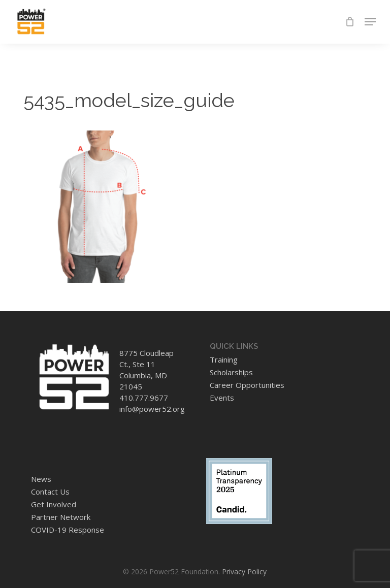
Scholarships (231, 372)
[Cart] (350, 22)
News (41, 479)
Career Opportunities (247, 385)
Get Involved (54, 504)
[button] (370, 22)
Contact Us (50, 492)
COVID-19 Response (68, 530)
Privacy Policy (244, 571)
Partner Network (61, 517)
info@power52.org (152, 409)
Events (222, 398)
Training (224, 360)
